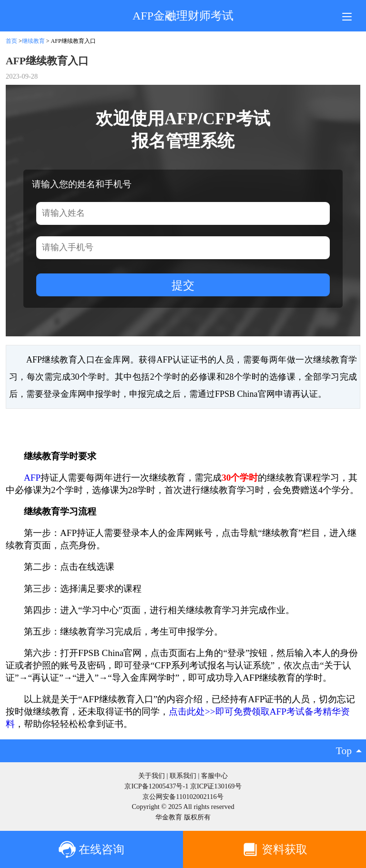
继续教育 (33, 41)
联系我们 (183, 776)
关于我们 (152, 776)
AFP (32, 478)
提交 (183, 285)
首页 (11, 41)
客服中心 (214, 776)
